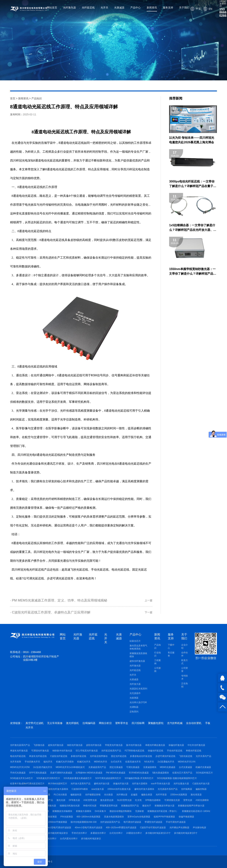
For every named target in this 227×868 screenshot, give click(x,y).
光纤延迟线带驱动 (99, 756)
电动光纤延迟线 (18, 756)
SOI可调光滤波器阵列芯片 (108, 778)
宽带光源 (188, 800)
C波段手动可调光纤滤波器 (153, 828)
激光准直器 (196, 795)
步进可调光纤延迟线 (165, 756)
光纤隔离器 (187, 789)
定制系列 (134, 712)
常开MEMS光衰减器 (139, 773)
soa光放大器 (98, 789)
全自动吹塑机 (194, 723)
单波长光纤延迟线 (38, 756)
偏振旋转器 (76, 795)
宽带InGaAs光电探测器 (139, 817)
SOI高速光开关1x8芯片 (22, 778)
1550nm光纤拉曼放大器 (119, 789)
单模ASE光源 (90, 806)
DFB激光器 (74, 800)
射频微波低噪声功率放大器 (191, 806)
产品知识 (37, 98)
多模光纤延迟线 (78, 756)
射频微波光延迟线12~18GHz (196, 811)
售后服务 (171, 654)
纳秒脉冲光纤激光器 (62, 751)
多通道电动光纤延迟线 (141, 756)
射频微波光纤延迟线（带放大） (163, 811)
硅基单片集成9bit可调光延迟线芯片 (27, 784)
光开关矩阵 (16, 762)
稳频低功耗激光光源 (70, 806)
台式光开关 (116, 762)
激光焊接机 (72, 723)
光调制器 (134, 707)
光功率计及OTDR (138, 702)
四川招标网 (138, 723)
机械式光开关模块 (65, 762)
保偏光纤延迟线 (155, 751)
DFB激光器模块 (153, 800)
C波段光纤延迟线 (59, 756)
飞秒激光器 (39, 745)
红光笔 (138, 800)
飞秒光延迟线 (186, 756)
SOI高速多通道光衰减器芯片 (78, 778)
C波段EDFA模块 (80, 789)
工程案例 (158, 662)
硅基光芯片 (135, 641)
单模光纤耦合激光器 (155, 745)
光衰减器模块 (150, 767)
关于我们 (184, 8)
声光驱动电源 (199, 828)
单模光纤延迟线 (194, 751)
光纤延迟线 (88, 8)
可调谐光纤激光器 (40, 751)
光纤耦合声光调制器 (179, 828)
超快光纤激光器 (137, 661)
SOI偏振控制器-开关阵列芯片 (139, 778)
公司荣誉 (185, 670)
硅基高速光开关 (133, 762)
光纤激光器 (69, 8)
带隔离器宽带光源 (109, 806)
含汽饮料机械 (175, 723)
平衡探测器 (51, 817)
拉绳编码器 (89, 723)
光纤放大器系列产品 (81, 784)
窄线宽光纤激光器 (114, 745)
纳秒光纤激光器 (75, 745)
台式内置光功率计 (69, 839)
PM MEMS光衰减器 (116, 773)
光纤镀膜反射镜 (93, 795)
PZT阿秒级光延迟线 (135, 751)
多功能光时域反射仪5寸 (186, 833)
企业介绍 (185, 646)
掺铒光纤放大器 (102, 784)
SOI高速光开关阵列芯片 (48, 778)
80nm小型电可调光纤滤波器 (57, 828)
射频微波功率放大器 (165, 806)
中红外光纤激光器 (196, 745)
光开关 (104, 8)
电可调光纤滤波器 (132, 822)
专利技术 (185, 677)
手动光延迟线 (100, 570)
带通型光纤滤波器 (153, 822)
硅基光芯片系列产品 (182, 773)
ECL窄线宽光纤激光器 (87, 751)
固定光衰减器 (116, 767)
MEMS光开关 (101, 762)
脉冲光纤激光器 (134, 745)
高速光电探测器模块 (114, 817)
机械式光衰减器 (203, 767)
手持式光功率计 (79, 833)
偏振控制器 (201, 789)
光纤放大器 (135, 684)
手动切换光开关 (32, 762)
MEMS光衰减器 (168, 767)
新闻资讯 (152, 8)
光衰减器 (119, 8)
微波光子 (147, 806)
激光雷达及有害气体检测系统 (138, 647)
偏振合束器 (147, 795)
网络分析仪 (105, 723)
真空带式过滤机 (35, 723)
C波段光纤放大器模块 (57, 789)
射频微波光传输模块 (62, 811)
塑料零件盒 (122, 723)
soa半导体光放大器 (160, 784)
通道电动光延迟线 (72, 143)
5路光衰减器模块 (161, 773)
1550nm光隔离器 (179, 795)
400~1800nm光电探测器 (88, 817)
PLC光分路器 (60, 795)
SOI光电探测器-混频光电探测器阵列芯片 (177, 778)
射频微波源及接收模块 (138, 655)
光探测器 (134, 698)
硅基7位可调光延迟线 (30, 578)
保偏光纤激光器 (176, 745)
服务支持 (168, 8)
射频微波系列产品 (130, 806)
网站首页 (52, 8)
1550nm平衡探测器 (57, 822)
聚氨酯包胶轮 (156, 723)
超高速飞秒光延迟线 (75, 570)
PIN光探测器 (67, 817)
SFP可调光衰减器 (38, 773)
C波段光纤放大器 (201, 784)
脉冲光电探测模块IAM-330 (84, 822)
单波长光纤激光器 (19, 751)
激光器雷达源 (107, 800)
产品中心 (135, 8)
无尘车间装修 (55, 723)
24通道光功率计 (134, 833)
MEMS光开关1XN (187, 762)
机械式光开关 (84, 762)
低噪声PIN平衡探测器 (164, 817)
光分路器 (108, 795)
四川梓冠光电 (20, 570)
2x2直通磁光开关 (166, 762)
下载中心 (171, 646)
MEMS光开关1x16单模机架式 (70, 767)
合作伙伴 (185, 654)
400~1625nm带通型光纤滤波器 (121, 828)
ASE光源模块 (202, 800)
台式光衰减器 (185, 767)
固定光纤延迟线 (119, 756)
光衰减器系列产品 (97, 767)
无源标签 (140, 811)
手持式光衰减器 (18, 773)
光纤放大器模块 (140, 784)
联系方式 (185, 662)
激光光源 (61, 800)
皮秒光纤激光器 (94, 745)
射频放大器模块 (84, 811)
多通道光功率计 (98, 833)
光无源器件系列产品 (168, 789)
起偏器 (134, 795)
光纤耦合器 (122, 795)
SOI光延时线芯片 (204, 773)
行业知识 (158, 654)
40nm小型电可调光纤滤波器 (89, 828)
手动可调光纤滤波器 (176, 822)
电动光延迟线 (120, 570)
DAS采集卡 (100, 811)
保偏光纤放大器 (121, 784)
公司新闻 (158, 670)
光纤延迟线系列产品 (111, 751)
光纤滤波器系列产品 (110, 822)
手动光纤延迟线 (175, 751)
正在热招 (185, 685)
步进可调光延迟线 (59, 578)
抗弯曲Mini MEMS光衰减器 (89, 773)
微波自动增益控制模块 (121, 811)
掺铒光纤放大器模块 (144, 789)
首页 (13, 98)
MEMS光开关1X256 (20, 767)
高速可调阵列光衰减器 (61, 773)
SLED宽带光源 (124, 800)
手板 (208, 723)
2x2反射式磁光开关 (43, 767)
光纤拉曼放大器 (181, 784)
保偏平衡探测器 (186, 817)
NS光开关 (149, 762)
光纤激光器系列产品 (20, 745)
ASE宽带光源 (90, 800)
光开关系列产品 (203, 756)
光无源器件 (135, 693)
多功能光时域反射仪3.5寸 (158, 833)
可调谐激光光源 (172, 800)
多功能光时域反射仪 (58, 833)
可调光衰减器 (133, 767)
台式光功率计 (116, 833)
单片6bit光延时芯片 (57, 784)
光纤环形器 (161, 795)
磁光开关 (48, 762)
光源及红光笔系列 (138, 689)
